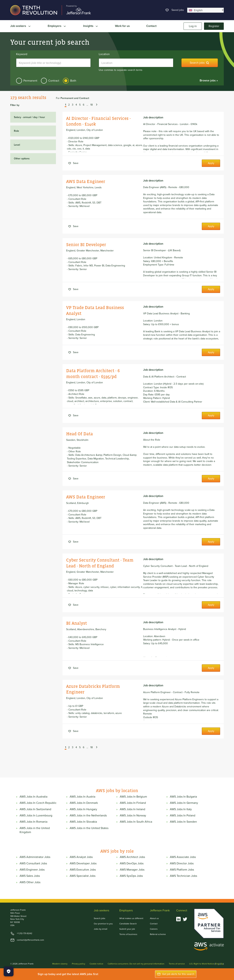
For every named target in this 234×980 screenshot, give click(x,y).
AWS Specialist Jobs (83, 876)
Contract (54, 81)
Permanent (30, 81)
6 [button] (84, 105)
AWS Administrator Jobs (35, 857)
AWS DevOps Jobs (132, 863)
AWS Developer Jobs (83, 863)
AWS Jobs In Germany (184, 803)
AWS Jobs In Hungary (83, 809)
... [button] (87, 105)
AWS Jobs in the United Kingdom (35, 830)
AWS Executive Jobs (83, 870)
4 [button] (76, 105)
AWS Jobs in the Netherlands (88, 816)
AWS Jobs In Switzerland (35, 809)
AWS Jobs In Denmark (84, 803)
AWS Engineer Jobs (32, 870)
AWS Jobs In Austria (82, 797)
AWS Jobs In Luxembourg (36, 816)
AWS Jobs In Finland (133, 803)
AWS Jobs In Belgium (133, 797)
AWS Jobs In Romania (33, 822)
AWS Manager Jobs (132, 870)
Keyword (22, 54)
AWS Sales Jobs (30, 876)
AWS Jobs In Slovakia (83, 822)
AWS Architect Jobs (132, 857)
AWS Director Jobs (182, 863)
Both (73, 81)
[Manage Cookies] (9, 971)
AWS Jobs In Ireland (132, 809)
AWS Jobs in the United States (89, 828)
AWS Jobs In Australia (33, 797)
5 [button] (80, 105)
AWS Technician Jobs (183, 876)
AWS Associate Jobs (183, 857)
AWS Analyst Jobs (81, 857)
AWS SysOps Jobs (131, 876)
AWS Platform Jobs (182, 870)
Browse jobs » (209, 80)
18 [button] (91, 105)
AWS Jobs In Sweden (183, 822)
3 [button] (73, 105)
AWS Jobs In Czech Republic (38, 803)
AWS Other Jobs (30, 882)
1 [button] (66, 105)
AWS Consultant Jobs (33, 863)
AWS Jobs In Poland (183, 816)
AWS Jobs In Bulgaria (183, 797)
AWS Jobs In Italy (181, 809)
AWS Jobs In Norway (133, 816)
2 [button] (69, 105)
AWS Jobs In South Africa (136, 822)
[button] (63, 105)
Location (104, 54)
